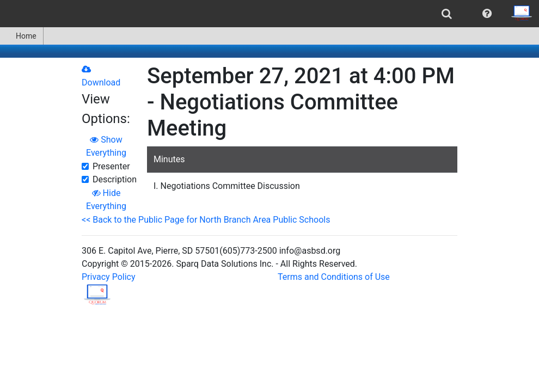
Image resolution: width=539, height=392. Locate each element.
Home (22, 36)
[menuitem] (447, 14)
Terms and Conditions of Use (334, 277)
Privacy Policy (109, 277)
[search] (447, 14)
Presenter (111, 166)
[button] (487, 14)
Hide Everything (106, 200)
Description (115, 179)
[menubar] (269, 14)
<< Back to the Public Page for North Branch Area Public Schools (206, 220)
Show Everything (106, 146)
